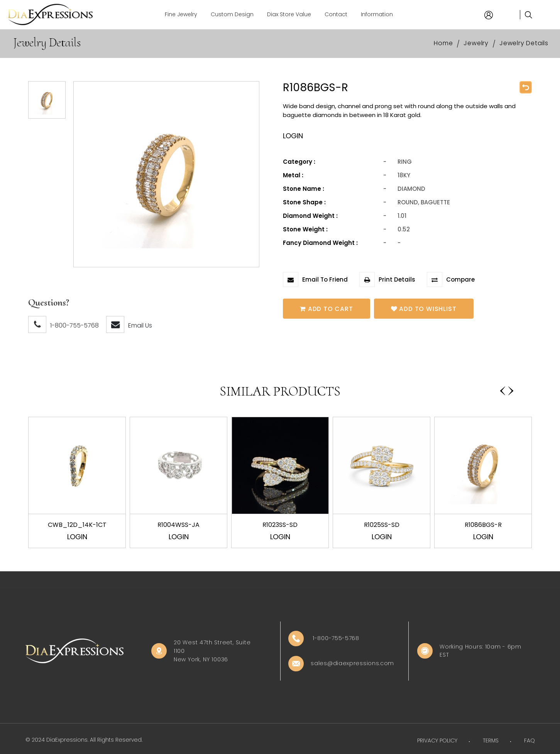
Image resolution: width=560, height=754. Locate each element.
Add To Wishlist (427, 308)
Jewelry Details (524, 43)
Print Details (387, 279)
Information (377, 14)
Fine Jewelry (181, 14)
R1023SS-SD (280, 525)
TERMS (491, 740)
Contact (336, 14)
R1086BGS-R (483, 525)
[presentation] (503, 388)
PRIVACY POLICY (437, 740)
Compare (451, 279)
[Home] (50, 14)
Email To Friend (315, 279)
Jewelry (476, 43)
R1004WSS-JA (178, 525)
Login (77, 537)
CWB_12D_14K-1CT (77, 525)
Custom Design (232, 14)
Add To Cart (327, 308)
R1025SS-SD (382, 525)
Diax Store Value (289, 14)
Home (443, 43)
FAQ (530, 740)
